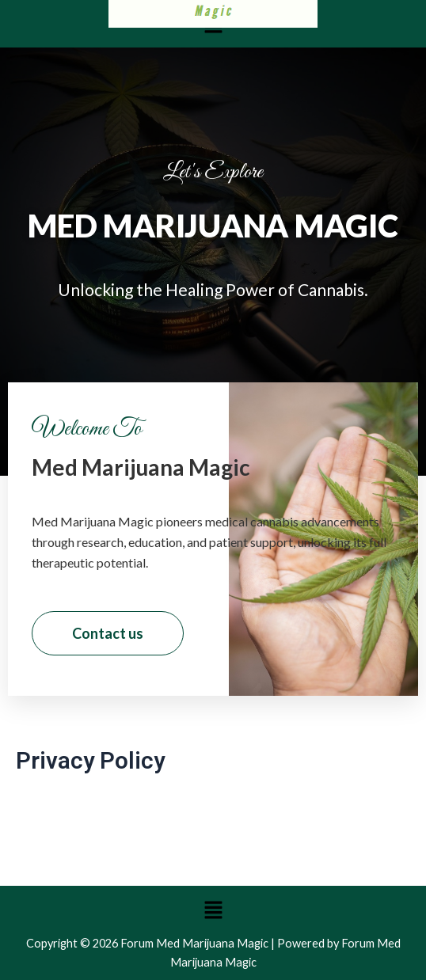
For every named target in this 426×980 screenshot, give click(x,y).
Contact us (108, 633)
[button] (213, 910)
